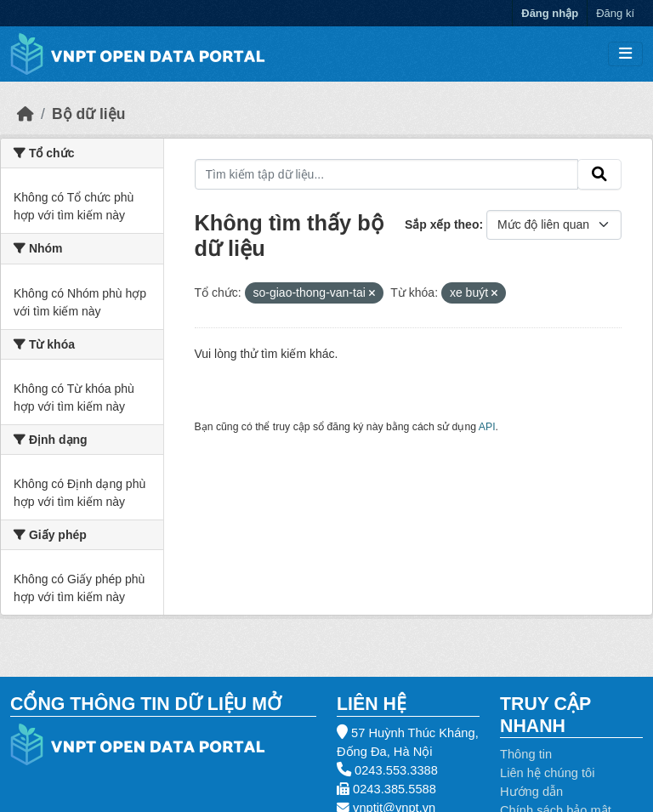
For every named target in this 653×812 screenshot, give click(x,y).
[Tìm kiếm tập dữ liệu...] (387, 174)
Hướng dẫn (531, 792)
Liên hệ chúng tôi (548, 773)
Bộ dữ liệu (88, 114)
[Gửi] (599, 174)
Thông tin (526, 754)
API (487, 427)
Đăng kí (615, 13)
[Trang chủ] (26, 114)
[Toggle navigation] (625, 54)
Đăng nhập (550, 13)
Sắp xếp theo (442, 224)
